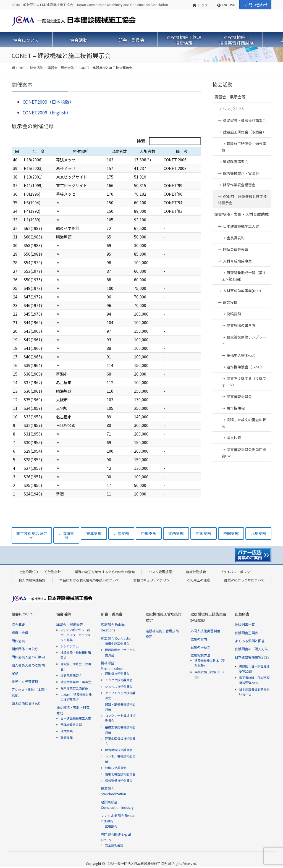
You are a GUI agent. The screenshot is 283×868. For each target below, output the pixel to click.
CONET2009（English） (47, 112)
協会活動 (222, 84)
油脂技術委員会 (116, 768)
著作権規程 (236, 408)
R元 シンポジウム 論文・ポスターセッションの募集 (76, 635)
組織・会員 (20, 632)
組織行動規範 (196, 572)
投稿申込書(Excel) (241, 355)
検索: (169, 141)
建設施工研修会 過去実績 (244, 147)
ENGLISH (226, 5)
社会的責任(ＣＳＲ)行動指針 (40, 572)
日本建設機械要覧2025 (252, 657)
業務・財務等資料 (25, 681)
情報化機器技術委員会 (120, 774)
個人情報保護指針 (32, 580)
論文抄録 (234, 438)
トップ (200, 5)
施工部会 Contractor (116, 638)
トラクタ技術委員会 (119, 680)
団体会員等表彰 (236, 249)
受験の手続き (200, 647)
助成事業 (67, 731)
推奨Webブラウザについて (244, 580)
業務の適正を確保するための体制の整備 (105, 572)
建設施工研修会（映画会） (245, 132)
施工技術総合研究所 (27, 703)
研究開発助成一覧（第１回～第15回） (244, 276)
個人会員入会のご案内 (28, 665)
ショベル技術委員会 (119, 686)
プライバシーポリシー (237, 572)
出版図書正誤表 (247, 633)
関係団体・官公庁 (25, 649)
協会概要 (18, 624)
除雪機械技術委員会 (119, 750)
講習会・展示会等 (230, 97)
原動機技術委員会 (117, 673)
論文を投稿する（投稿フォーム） (244, 382)
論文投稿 (230, 302)
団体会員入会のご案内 (28, 657)
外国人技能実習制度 (205, 631)
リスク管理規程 (160, 572)
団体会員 (18, 641)
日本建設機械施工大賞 (241, 226)
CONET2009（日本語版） (48, 102)
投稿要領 (234, 314)
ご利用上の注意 (198, 580)
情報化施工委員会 (117, 643)
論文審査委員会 (239, 396)
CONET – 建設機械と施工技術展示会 (242, 200)
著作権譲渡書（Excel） (245, 367)
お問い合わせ (256, 5)
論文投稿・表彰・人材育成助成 (242, 214)
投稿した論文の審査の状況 (244, 423)
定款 (15, 673)
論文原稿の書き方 (241, 325)
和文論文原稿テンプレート (244, 340)
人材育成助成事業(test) (242, 291)
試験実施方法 (200, 655)
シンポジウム (234, 109)
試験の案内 (199, 639)
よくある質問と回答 (250, 641)
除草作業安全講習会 (239, 185)
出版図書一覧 (245, 624)
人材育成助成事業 (237, 261)
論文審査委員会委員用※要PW (244, 453)
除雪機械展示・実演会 (243, 173)
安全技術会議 (114, 845)
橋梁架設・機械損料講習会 (245, 120)
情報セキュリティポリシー (153, 580)
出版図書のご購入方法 (251, 649)
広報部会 (111, 826)
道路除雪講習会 (236, 162)
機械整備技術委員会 (119, 780)
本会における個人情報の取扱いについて (89, 580)
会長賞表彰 (236, 238)
